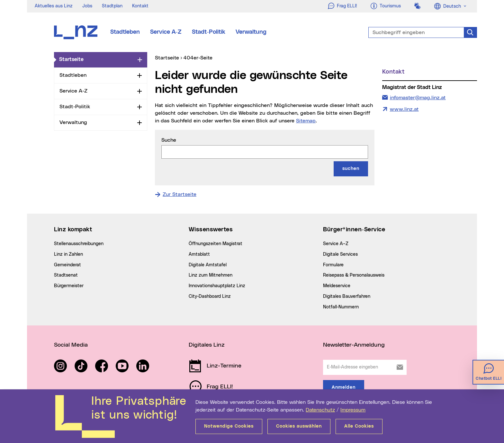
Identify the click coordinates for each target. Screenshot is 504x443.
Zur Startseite (180, 194)
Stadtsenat (66, 275)
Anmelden (344, 387)
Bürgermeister (69, 286)
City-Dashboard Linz (210, 297)
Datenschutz (320, 410)
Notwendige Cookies (229, 426)
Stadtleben (125, 32)
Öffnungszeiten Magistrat (216, 244)
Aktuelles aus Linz (54, 6)
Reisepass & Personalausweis (354, 275)
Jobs (87, 6)
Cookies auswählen (299, 426)
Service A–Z (336, 244)
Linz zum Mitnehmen (211, 275)
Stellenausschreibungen (79, 244)
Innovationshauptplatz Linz (217, 286)
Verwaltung (251, 32)
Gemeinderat (67, 265)
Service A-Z (166, 32)
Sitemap (306, 121)
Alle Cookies (359, 426)
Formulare (333, 265)
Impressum (353, 410)
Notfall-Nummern (341, 307)
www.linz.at (404, 109)
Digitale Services (340, 254)
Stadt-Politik (209, 32)
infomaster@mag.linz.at (418, 97)
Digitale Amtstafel (208, 265)
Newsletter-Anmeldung (354, 345)
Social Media (71, 345)
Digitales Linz (207, 345)
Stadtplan (112, 6)
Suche (169, 140)
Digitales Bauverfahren (347, 297)
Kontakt (140, 6)
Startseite (97, 59)
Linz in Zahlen (68, 254)
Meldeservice (337, 286)
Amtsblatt (199, 254)
